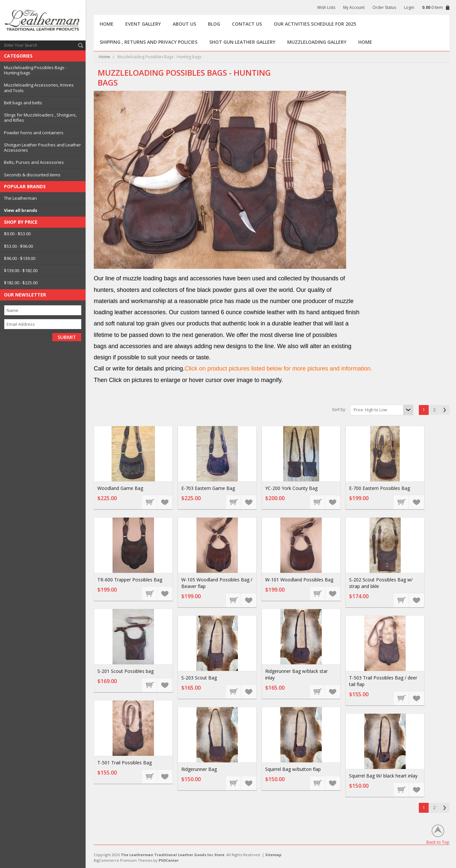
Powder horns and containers (34, 133)
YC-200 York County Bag (291, 488)
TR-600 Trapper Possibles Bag (130, 580)
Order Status (384, 7)
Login (409, 7)
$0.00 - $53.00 (17, 234)
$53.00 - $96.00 (18, 246)
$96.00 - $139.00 (20, 258)
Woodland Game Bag (120, 488)
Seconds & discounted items (32, 175)
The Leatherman (20, 198)
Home (104, 57)
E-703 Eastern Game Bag (208, 488)
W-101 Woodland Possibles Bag (299, 580)
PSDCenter (169, 860)
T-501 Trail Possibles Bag (125, 763)
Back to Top (438, 842)
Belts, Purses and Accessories (34, 162)
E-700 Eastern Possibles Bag (380, 488)
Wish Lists (326, 7)
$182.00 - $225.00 (21, 283)
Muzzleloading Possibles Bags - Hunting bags (35, 70)
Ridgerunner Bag (199, 769)
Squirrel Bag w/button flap (293, 769)
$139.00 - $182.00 (21, 270)
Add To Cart (317, 691)
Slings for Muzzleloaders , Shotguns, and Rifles (40, 117)
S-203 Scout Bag (199, 678)
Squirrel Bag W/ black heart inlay (383, 776)
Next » (444, 410)
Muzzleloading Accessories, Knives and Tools (39, 88)
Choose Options (150, 502)
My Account (354, 7)
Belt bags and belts (23, 103)
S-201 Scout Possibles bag (126, 671)
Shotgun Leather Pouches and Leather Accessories (42, 147)
